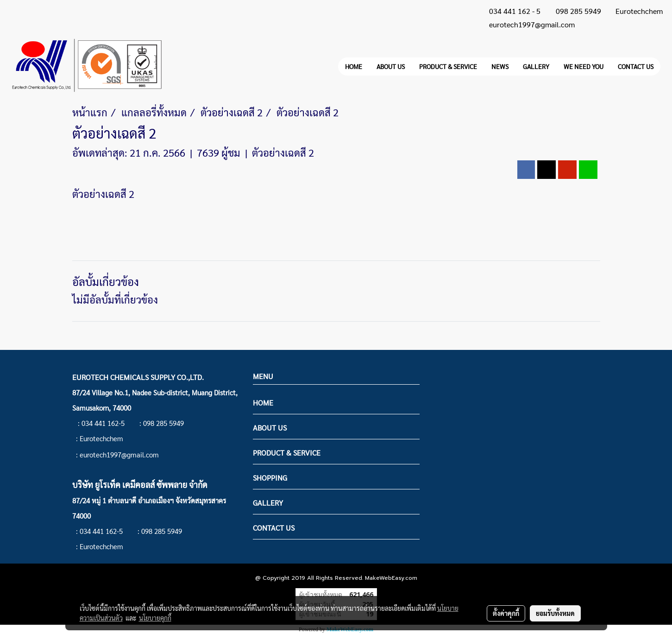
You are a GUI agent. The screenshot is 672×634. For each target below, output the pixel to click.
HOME (354, 66)
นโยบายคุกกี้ (155, 618)
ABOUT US (391, 66)
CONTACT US (636, 66)
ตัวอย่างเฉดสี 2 (283, 152)
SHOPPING (270, 478)
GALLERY (536, 66)
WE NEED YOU (584, 66)
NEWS (500, 66)
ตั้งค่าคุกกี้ (506, 613)
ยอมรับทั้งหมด (555, 613)
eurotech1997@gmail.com (532, 24)
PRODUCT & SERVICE (448, 66)
